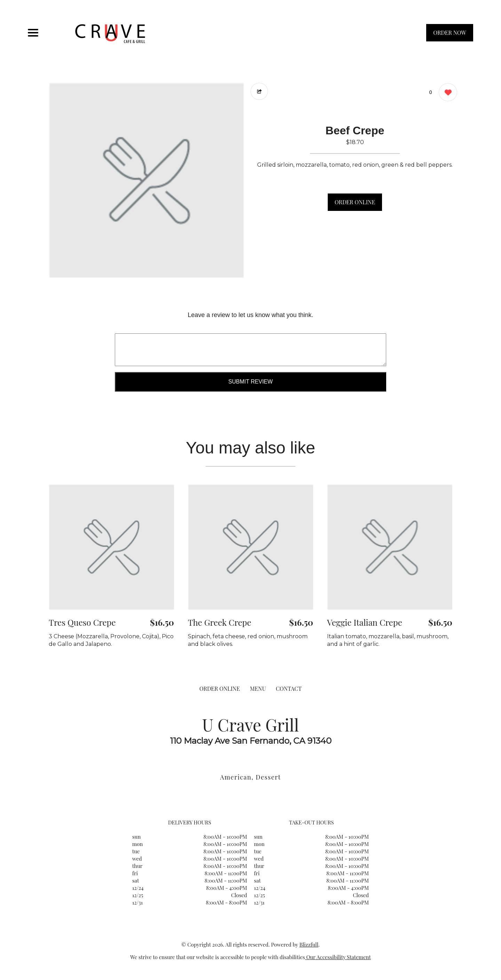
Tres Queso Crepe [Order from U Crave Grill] (82, 622)
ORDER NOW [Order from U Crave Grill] (450, 33)
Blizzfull (309, 945)
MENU (258, 689)
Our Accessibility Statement (338, 957)
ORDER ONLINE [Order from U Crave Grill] (220, 689)
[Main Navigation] (33, 33)
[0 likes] (446, 93)
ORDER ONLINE (355, 202)
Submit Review (250, 382)
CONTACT (289, 689)
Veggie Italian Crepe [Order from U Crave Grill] (365, 622)
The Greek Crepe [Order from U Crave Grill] (220, 622)
